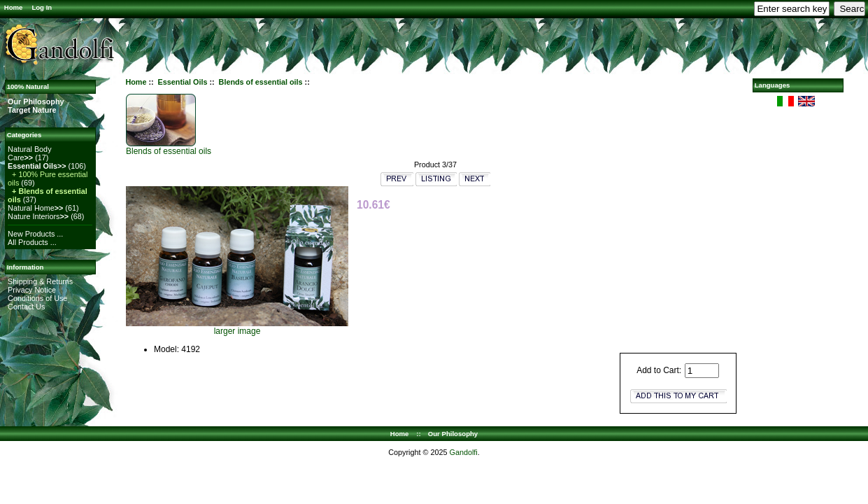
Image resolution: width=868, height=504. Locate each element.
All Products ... (32, 242)
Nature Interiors (38, 216)
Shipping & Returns (40, 281)
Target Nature (32, 110)
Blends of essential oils (261, 82)
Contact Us (26, 307)
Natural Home (35, 208)
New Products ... (35, 234)
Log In (42, 7)
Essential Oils (183, 82)
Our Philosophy (36, 101)
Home (14, 7)
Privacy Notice (32, 290)
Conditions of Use (37, 298)
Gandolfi (463, 452)
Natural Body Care (29, 153)
